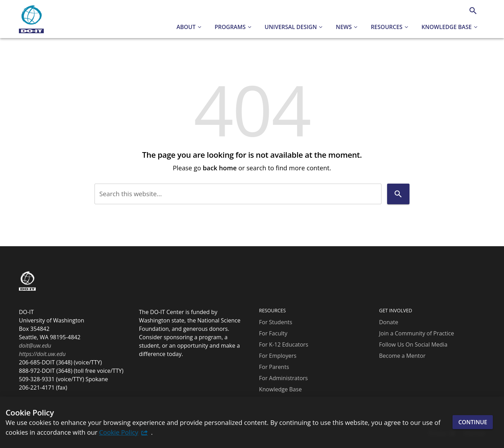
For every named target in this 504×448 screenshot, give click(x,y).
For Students (276, 322)
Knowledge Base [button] (446, 27)
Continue (473, 422)
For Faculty (273, 333)
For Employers (278, 356)
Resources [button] (387, 27)
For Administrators (283, 378)
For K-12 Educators (284, 344)
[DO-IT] (31, 19)
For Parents (274, 367)
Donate (389, 322)
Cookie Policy (119, 432)
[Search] (473, 11)
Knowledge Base (280, 389)
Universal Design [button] (291, 27)
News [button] (344, 27)
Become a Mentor (402, 356)
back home (220, 168)
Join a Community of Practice (416, 333)
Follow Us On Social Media (413, 344)
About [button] (186, 27)
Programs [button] (230, 27)
